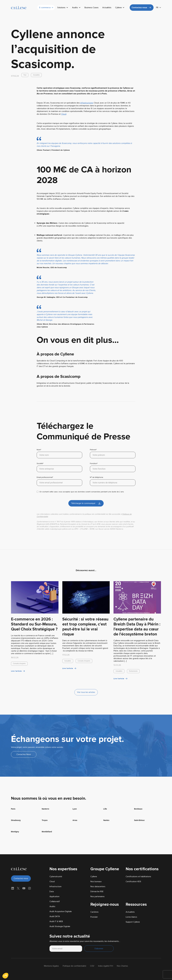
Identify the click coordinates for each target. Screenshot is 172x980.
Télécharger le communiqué (83, 503)
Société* (59, 467)
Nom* (59, 453)
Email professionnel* (59, 481)
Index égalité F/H (106, 966)
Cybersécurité (56, 877)
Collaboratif (55, 901)
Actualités (107, 8)
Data (52, 891)
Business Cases (92, 8)
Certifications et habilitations (138, 877)
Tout (25, 75)
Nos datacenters (98, 887)
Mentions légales (51, 966)
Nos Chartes (122, 966)
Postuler (94, 917)
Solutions (63, 8)
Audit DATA (55, 916)
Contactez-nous (139, 8)
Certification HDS (133, 882)
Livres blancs (131, 917)
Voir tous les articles (86, 692)
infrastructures (87, 103)
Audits (76, 8)
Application (54, 896)
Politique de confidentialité (74, 966)
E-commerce (46, 8)
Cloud (64, 114)
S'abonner (99, 949)
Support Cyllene (133, 922)
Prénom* (113, 453)
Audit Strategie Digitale (60, 926)
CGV (92, 966)
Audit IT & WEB (56, 921)
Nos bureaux (96, 882)
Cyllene (120, 8)
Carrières (94, 912)
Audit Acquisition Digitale (61, 911)
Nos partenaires (97, 896)
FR (157, 8)
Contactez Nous (24, 754)
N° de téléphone (113, 481)
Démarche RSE (97, 891)
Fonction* (113, 467)
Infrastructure (55, 887)
